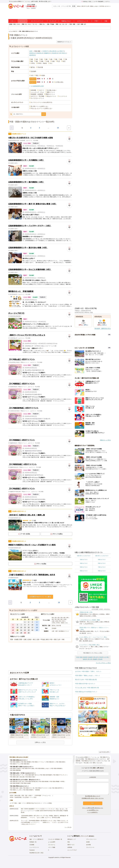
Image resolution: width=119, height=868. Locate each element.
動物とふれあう (94, 6)
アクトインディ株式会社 (87, 836)
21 (21, 630)
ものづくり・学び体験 (37, 96)
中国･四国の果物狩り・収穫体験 (31, 790)
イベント (23, 21)
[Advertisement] (40, 432)
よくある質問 (52, 842)
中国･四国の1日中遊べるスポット (85, 684)
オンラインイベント (37, 21)
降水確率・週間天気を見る (103, 329)
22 (25, 630)
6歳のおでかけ (84, 567)
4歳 (51, 59)
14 (21, 627)
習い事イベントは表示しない (40, 106)
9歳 (37, 61)
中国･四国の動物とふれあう (42, 768)
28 (21, 633)
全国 (31, 51)
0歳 (32, 59)
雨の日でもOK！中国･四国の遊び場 (86, 680)
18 (37, 627)
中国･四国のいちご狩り (16, 790)
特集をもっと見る (105, 440)
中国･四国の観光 (25, 764)
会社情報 (88, 845)
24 (32, 630)
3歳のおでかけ (102, 559)
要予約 (33, 67)
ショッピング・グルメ (37, 92)
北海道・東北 (12, 24)
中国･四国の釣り (50, 762)
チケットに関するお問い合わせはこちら (93, 808)
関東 (23, 24)
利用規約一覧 (33, 842)
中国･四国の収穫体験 (56, 768)
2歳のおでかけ (84, 559)
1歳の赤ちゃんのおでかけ (102, 556)
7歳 (66, 59)
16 (29, 627)
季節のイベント (50, 94)
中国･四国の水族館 (26, 783)
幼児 (64, 61)
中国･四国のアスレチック (60, 775)
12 (13, 627)
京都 (63, 24)
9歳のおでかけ (102, 571)
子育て (96, 21)
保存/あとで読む (87, 2)
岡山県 (53, 51)
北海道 (18, 24)
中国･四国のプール (15, 764)
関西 (57, 24)
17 (32, 627)
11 (37, 625)
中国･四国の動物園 (26, 762)
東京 (26, 24)
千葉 (33, 24)
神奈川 (30, 24)
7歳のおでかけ (102, 567)
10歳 (42, 61)
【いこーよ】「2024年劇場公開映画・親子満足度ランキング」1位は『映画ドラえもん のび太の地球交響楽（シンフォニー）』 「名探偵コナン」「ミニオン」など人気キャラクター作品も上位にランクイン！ (45, 822)
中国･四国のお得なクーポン (17, 775)
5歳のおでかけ (102, 563)
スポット (13, 21)
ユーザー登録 (13, 803)
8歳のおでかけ (84, 571)
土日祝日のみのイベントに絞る (40, 597)
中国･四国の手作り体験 (28, 768)
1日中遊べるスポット (105, 6)
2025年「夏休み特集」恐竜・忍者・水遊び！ (21, 796)
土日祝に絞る (59, 82)
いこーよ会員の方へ (93, 812)
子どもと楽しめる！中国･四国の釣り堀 (87, 688)
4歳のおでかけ (84, 563)
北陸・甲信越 (50, 24)
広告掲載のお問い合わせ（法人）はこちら (93, 798)
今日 (32, 75)
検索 (44, 114)
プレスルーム (52, 845)
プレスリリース (90, 847)
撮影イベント (51, 92)
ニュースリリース (34, 847)
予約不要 (40, 67)
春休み (79, 6)
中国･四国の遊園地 (15, 762)
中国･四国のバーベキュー (38, 762)
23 (29, 630)
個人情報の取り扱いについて (93, 796)
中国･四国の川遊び (30, 777)
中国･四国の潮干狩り (57, 788)
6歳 (61, 59)
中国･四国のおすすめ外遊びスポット (86, 692)
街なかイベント (52, 96)
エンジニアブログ (72, 850)
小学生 (33, 63)
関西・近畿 (23, 639)
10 (32, 625)
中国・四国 (72, 24)
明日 (37, 75)
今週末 (43, 75)
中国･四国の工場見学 (15, 768)
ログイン (108, 2)
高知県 (55, 53)
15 (58, 128)
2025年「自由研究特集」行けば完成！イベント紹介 (23, 797)
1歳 (37, 59)
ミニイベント (63, 96)
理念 (69, 842)
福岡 (85, 24)
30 (29, 633)
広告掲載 (32, 845)
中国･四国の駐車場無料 (46, 775)
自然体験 (33, 90)
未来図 (88, 842)
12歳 (53, 61)
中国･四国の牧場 (60, 762)
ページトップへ (104, 752)
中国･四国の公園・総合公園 (17, 777)
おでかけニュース (83, 21)
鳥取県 (33, 53)
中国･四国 (79, 657)
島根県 (40, 53)
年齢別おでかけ (66, 21)
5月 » (37, 617)
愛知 (44, 24)
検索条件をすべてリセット (64, 42)
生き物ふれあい (52, 90)
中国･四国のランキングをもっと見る (93, 653)
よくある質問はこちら (93, 810)
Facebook (32, 850)
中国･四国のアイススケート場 (43, 788)
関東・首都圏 (14, 639)
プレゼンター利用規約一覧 (55, 839)
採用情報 (70, 847)
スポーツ (42, 90)
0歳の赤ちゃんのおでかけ (84, 556)
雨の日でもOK (86, 6)
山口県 (61, 51)
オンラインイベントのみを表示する (42, 102)
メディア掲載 (52, 847)
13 (17, 627)
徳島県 (33, 55)
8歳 (32, 61)
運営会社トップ (72, 839)
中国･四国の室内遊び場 (31, 781)
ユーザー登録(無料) (98, 2)
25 (37, 630)
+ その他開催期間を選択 (37, 86)
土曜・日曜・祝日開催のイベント (60, 631)
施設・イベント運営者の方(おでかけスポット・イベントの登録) (35, 803)
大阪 (60, 24)
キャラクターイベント (37, 98)
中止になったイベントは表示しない (42, 108)
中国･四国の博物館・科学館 (57, 781)
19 (13, 630)
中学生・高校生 (42, 63)
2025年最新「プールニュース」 (43, 796)
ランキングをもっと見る (103, 663)
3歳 (46, 59)
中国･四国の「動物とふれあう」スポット (88, 675)
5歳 (56, 59)
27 (17, 633)
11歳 (47, 61)
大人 (51, 63)
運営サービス (71, 845)
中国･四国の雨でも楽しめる (17, 781)
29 (25, 633)
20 (17, 630)
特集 (106, 21)
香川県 (63, 53)
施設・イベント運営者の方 (36, 839)
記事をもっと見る (40, 742)
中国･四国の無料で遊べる (32, 775)
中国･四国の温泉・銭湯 (16, 788)
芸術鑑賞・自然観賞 (37, 94)
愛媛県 (48, 53)
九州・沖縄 (80, 24)
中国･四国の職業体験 (15, 770)
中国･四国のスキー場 (29, 788)
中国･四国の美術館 (15, 783)
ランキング (53, 21)
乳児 (59, 61)
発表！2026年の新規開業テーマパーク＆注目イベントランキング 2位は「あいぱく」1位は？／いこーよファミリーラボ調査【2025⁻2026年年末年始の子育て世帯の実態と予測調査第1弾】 (44, 811)
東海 (41, 24)
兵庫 (66, 24)
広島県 (46, 51)
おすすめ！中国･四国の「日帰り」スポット (88, 671)
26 (13, 633)
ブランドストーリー (91, 839)
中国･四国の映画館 (44, 781)
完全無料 (33, 71)
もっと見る (67, 827)
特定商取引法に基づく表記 (36, 853)
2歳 (42, 59)
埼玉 (36, 24)
